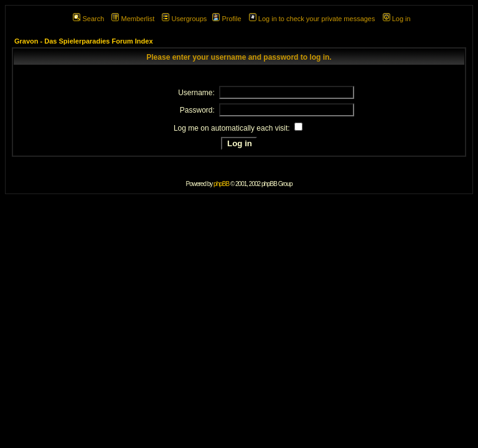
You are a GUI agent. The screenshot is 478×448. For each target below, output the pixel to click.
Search (88, 19)
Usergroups (184, 19)
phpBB (221, 184)
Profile (227, 19)
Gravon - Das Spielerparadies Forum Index (84, 41)
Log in (397, 19)
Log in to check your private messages (312, 19)
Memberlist (133, 19)
